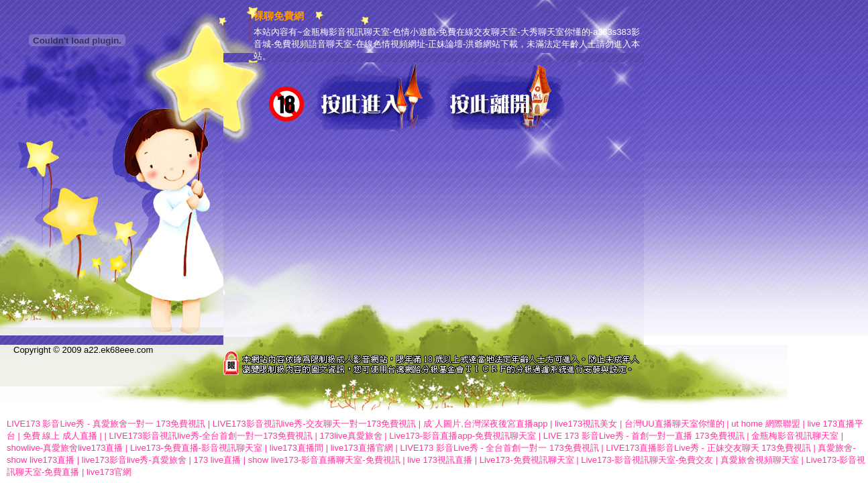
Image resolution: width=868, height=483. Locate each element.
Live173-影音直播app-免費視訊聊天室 (463, 436)
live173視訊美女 (586, 424)
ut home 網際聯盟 (766, 424)
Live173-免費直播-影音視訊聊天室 (196, 448)
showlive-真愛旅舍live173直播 (65, 448)
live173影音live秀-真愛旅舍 (134, 460)
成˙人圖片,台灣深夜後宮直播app (487, 424)
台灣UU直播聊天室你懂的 (674, 424)
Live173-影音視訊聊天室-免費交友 (647, 460)
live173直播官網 (362, 448)
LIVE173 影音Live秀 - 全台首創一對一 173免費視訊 (499, 448)
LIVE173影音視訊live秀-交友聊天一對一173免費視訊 (314, 424)
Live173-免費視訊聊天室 (527, 460)
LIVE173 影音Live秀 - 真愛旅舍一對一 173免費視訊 (106, 424)
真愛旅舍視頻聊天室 (760, 460)
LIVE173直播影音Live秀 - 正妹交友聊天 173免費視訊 (708, 448)
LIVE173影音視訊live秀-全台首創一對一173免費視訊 (210, 436)
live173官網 (109, 472)
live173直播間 (296, 448)
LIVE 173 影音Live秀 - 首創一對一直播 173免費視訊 (644, 436)
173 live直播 (217, 460)
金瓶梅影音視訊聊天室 (795, 436)
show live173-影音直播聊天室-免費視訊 (324, 460)
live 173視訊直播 (440, 460)
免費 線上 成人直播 (60, 436)
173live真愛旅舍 (350, 436)
